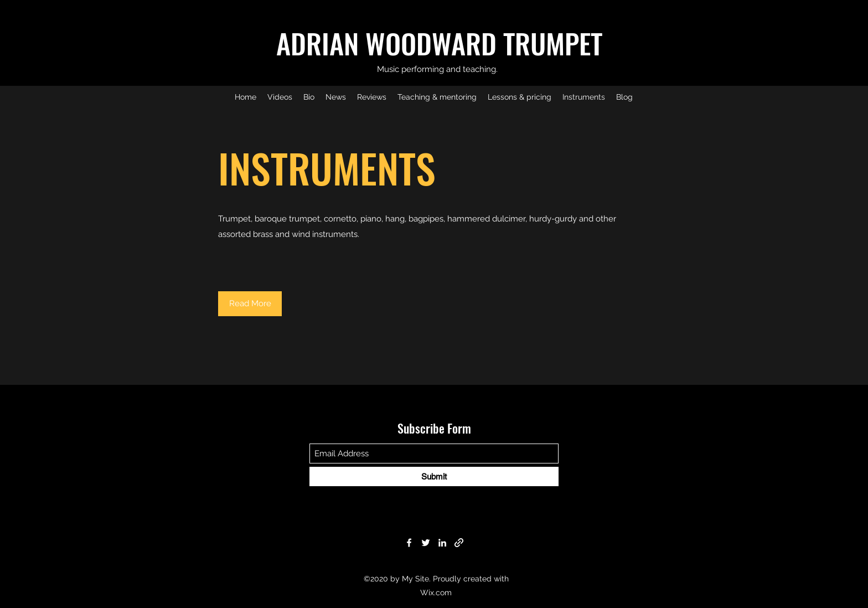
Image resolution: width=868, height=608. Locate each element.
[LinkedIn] (442, 543)
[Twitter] (426, 543)
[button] (250, 304)
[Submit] (434, 476)
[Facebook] (409, 543)
